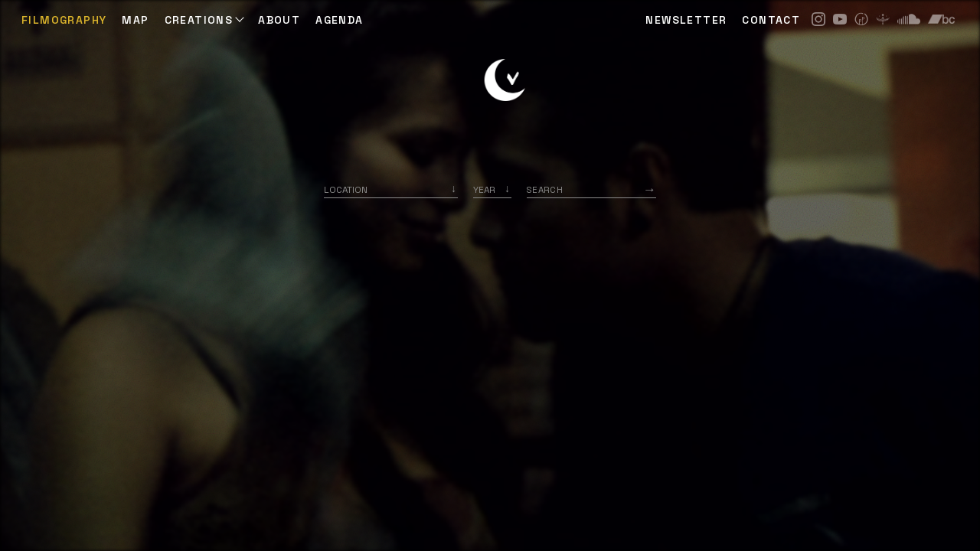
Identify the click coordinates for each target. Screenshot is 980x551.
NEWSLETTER (686, 20)
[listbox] (492, 189)
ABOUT (279, 20)
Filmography (64, 20)
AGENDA (339, 20)
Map (135, 20)
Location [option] (346, 189)
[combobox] (391, 189)
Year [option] (484, 189)
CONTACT (771, 20)
